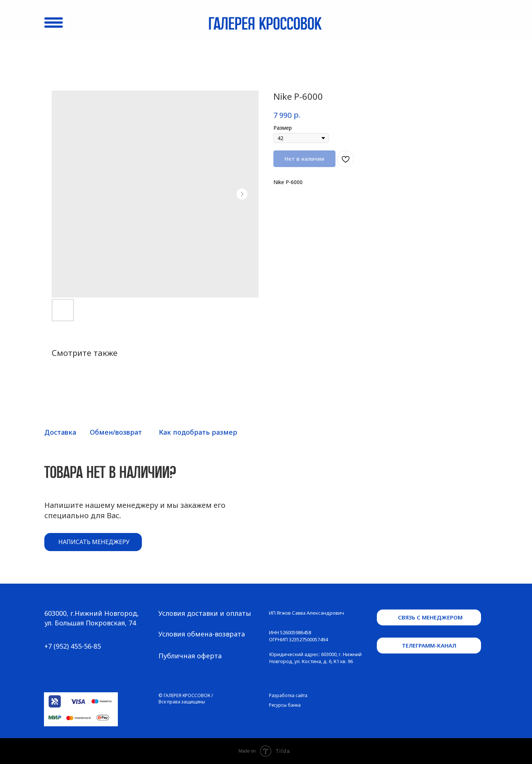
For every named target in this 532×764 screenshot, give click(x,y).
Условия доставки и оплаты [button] (205, 613)
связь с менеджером (430, 617)
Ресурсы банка (285, 705)
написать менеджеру (94, 542)
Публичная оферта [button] (190, 656)
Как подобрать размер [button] (198, 432)
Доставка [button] (60, 432)
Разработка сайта (288, 695)
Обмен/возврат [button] (116, 432)
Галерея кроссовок (265, 25)
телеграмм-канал (429, 645)
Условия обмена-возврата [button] (202, 634)
